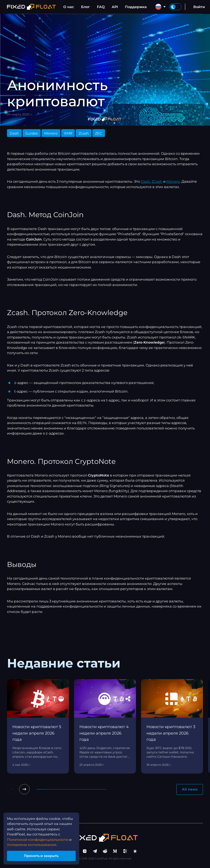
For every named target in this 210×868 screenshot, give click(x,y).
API (115, 7)
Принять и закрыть (41, 856)
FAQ (101, 7)
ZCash (157, 181)
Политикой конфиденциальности (38, 839)
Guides (31, 133)
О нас (69, 7)
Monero (51, 133)
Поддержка (136, 7)
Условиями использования (32, 844)
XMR (68, 133)
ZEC (99, 133)
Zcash (84, 133)
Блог (85, 7)
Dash (14, 133)
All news (190, 789)
